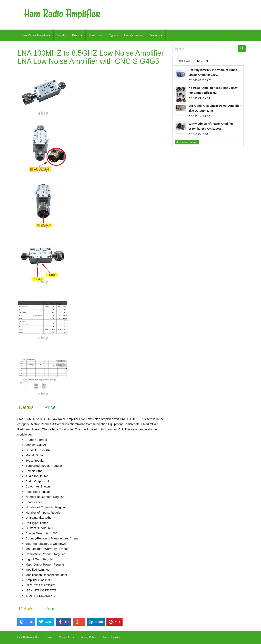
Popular (183, 61)
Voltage (156, 35)
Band (61, 35)
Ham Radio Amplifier (35, 35)
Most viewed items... (187, 142)
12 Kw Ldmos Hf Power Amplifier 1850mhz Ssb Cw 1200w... (211, 126)
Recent (203, 61)
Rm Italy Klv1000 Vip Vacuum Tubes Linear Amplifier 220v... (213, 72)
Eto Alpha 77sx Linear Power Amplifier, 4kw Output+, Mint (215, 108)
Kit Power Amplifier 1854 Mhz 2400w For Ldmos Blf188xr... (213, 90)
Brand (77, 35)
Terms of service (111, 637)
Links (49, 637)
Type (113, 35)
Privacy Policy (88, 637)
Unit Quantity (134, 35)
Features (96, 35)
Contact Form (66, 637)
